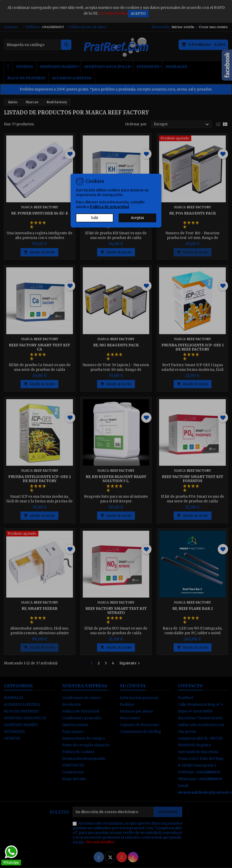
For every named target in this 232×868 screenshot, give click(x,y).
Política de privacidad (109, 207)
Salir (95, 218)
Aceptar (138, 218)
